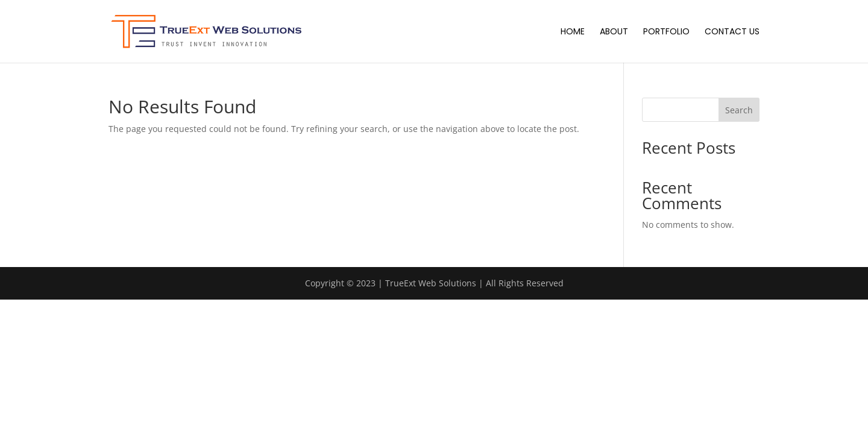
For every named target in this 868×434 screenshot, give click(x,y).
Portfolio (666, 32)
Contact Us (732, 32)
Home (573, 32)
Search (739, 110)
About (614, 32)
